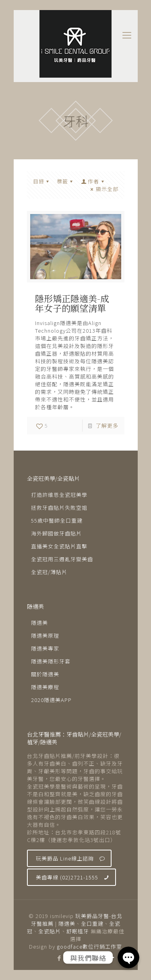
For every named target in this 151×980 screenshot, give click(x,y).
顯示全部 (103, 189)
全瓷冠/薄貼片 (49, 572)
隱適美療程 (45, 687)
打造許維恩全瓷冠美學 (59, 495)
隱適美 (39, 623)
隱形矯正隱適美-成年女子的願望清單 (72, 303)
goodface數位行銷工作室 (89, 946)
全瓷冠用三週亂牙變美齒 (62, 559)
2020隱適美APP (51, 700)
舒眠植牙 (78, 931)
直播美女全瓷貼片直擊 (59, 546)
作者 (93, 181)
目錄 (42, 181)
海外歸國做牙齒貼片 (56, 533)
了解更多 (107, 425)
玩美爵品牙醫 (92, 916)
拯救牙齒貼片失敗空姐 (59, 507)
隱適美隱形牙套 (51, 661)
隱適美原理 (45, 635)
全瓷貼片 (50, 931)
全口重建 (92, 923)
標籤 (66, 181)
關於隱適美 (45, 674)
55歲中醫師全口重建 (57, 520)
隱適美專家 (45, 648)
